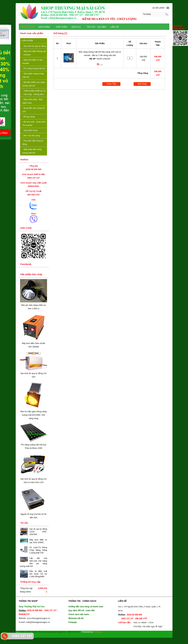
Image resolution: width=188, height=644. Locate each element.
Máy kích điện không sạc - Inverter (34, 53)
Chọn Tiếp (111, 84)
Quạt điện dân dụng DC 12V (34, 110)
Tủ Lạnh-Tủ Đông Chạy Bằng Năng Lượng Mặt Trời (38, 550)
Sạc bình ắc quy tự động (34, 46)
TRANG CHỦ (28, 27)
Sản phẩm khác (30, 130)
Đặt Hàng (142, 84)
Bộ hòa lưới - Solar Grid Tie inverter (34, 123)
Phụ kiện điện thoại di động (33, 142)
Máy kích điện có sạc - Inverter (33, 62)
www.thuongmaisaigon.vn (38, 618)
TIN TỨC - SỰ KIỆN (97, 27)
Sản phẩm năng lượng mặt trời (33, 75)
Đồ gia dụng (29, 117)
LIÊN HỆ (114, 27)
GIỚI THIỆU (62, 27)
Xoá (100, 65)
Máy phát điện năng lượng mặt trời (32, 151)
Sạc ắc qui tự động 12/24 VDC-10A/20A (38, 532)
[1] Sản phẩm (159, 8)
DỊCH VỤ (78, 27)
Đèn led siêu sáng (31, 136)
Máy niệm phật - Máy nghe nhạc (33, 101)
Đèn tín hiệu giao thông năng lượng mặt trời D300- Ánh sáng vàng (34, 415)
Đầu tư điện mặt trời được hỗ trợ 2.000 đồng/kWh (38, 574)
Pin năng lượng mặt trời (34, 68)
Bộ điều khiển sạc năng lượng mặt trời (34, 84)
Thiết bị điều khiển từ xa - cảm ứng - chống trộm (34, 93)
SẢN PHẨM (27, 41)
